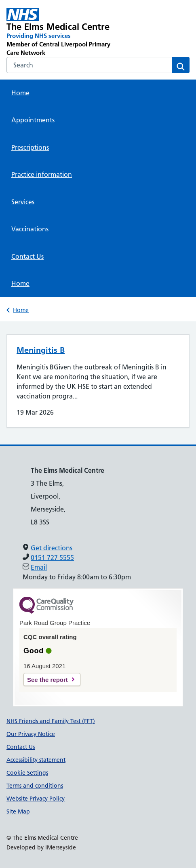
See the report (47, 680)
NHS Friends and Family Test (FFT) (51, 721)
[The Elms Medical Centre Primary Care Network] (61, 32)
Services (23, 202)
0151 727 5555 (52, 558)
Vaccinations (30, 229)
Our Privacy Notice (31, 734)
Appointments (33, 120)
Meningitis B (41, 350)
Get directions (52, 548)
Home (20, 93)
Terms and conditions (35, 786)
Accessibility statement (36, 760)
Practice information (42, 174)
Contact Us (27, 256)
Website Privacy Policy (36, 799)
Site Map (18, 811)
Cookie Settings (27, 773)
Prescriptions (30, 147)
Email (39, 567)
